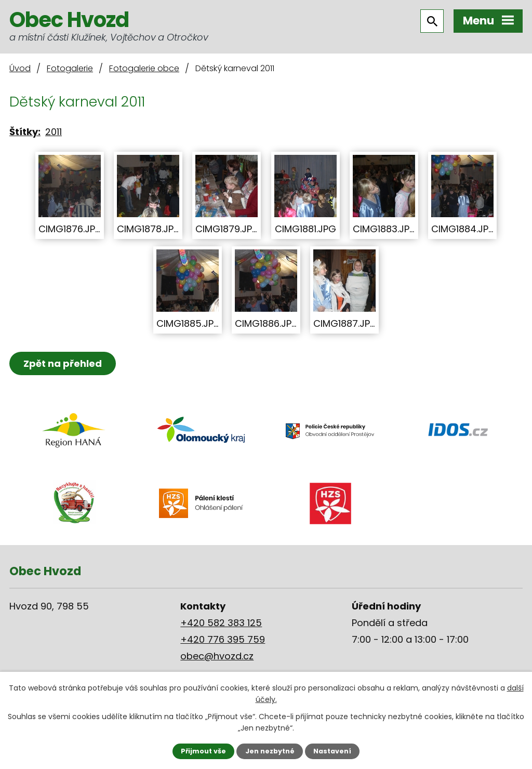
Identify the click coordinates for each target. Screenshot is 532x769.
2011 (54, 132)
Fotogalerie (70, 68)
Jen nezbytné (270, 751)
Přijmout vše (203, 751)
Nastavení (332, 751)
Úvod (20, 68)
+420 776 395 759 (223, 639)
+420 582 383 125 (221, 623)
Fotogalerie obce (144, 68)
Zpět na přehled (63, 363)
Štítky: (25, 132)
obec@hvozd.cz (217, 656)
